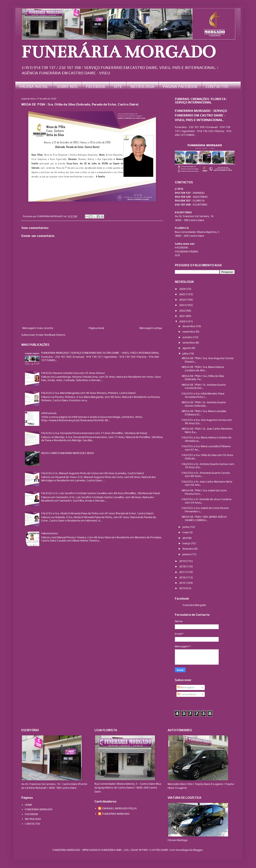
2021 (183, 316)
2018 (183, 566)
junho (186, 527)
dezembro (189, 326)
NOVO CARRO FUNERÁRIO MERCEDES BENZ (68, 453)
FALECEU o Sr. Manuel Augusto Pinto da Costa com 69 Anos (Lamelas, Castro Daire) (93, 473)
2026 (183, 289)
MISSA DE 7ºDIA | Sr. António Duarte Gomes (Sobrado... (204, 404)
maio (186, 532)
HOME (29, 805)
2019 (183, 561)
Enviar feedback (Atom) (51, 335)
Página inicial (96, 328)
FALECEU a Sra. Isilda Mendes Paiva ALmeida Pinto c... (203, 395)
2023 (183, 305)
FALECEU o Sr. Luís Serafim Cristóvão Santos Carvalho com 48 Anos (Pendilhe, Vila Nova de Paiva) (101, 493)
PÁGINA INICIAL (34, 86)
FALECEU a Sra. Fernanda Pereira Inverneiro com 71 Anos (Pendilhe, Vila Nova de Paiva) (94, 433)
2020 (183, 321)
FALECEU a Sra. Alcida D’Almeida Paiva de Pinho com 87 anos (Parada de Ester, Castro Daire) (97, 513)
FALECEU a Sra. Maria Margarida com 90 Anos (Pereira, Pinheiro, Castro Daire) (88, 393)
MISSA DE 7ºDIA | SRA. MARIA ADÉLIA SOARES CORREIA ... (204, 518)
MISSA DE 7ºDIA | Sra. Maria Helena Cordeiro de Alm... (203, 369)
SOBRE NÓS (67, 86)
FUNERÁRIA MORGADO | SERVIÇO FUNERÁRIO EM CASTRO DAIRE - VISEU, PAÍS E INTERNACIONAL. (100, 353)
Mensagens (186, 687)
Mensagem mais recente (38, 328)
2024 (183, 300)
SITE (118, 86)
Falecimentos (50, 533)
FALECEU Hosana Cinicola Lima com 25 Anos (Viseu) (73, 373)
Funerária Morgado (194, 605)
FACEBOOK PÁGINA (187, 251)
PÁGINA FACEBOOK (180, 86)
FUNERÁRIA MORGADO (119, 52)
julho (186, 354)
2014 (183, 588)
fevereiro (188, 549)
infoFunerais (49, 413)
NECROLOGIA (142, 86)
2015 (183, 583)
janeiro (187, 554)
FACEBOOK (96, 86)
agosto (187, 348)
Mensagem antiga (151, 328)
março (187, 543)
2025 (183, 294)
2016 (183, 577)
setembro (189, 343)
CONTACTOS (217, 86)
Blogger (198, 850)
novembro (189, 332)
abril (185, 538)
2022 (183, 311)
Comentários (187, 694)
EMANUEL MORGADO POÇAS (119, 808)
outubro (188, 337)
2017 (183, 572)
